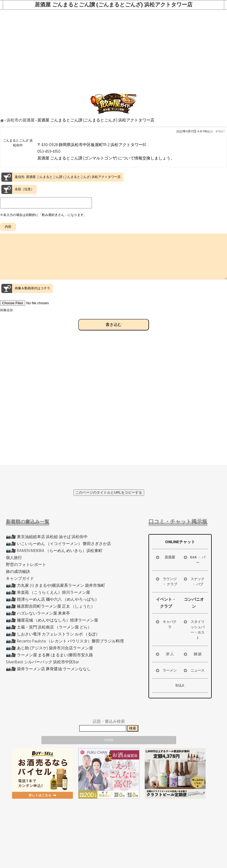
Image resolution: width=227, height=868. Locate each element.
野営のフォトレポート (26, 565)
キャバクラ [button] (166, 625)
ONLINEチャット (180, 542)
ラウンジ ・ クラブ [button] (166, 582)
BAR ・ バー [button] (194, 560)
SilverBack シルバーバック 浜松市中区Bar (42, 662)
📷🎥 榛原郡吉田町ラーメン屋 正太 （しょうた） (50, 606)
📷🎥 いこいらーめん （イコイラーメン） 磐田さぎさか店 (58, 544)
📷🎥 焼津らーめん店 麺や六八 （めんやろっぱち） (52, 599)
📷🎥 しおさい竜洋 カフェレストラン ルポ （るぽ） (53, 634)
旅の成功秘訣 (18, 572)
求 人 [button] (164, 654)
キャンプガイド (20, 579)
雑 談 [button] (192, 654)
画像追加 (6, 320)
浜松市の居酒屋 (21, 120)
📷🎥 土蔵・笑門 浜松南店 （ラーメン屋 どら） (49, 627)
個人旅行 (14, 558)
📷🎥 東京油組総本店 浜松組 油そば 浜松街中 (47, 537)
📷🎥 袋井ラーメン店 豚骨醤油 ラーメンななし (48, 669)
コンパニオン (194, 603)
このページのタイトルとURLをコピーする (109, 492)
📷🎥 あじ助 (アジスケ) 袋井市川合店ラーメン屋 (49, 648)
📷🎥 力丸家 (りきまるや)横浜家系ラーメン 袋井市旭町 (55, 586)
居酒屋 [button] (165, 557)
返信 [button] (210, 132)
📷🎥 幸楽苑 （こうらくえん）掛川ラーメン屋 (48, 593)
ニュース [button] (194, 671)
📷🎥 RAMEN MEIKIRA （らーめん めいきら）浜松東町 (54, 551)
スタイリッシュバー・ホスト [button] (194, 630)
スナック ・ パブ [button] (194, 582)
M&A (180, 686)
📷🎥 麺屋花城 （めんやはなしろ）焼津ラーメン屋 (52, 620)
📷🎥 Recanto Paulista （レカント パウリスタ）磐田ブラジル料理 (65, 641)
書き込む (114, 334)
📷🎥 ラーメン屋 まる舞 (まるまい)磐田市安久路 (49, 655)
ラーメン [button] (166, 671)
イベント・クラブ (166, 603)
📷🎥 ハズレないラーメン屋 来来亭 (38, 613)
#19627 (220, 132)
